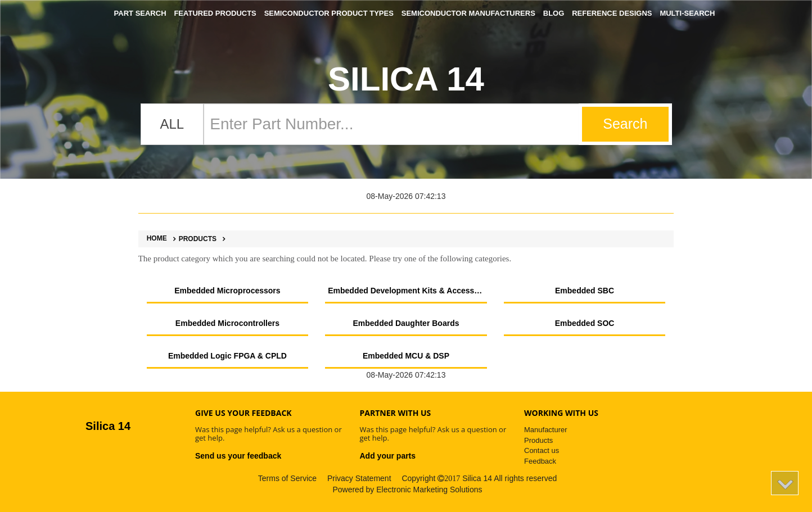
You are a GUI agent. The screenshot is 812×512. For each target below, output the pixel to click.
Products (193, 239)
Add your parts (388, 456)
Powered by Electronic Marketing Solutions (407, 490)
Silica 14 (406, 79)
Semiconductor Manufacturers (468, 13)
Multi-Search (687, 13)
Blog (554, 13)
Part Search (140, 13)
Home (157, 239)
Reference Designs (612, 13)
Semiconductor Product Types (329, 13)
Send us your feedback (238, 456)
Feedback (540, 461)
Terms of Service (287, 478)
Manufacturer (546, 430)
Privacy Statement (359, 478)
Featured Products (215, 13)
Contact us (542, 450)
